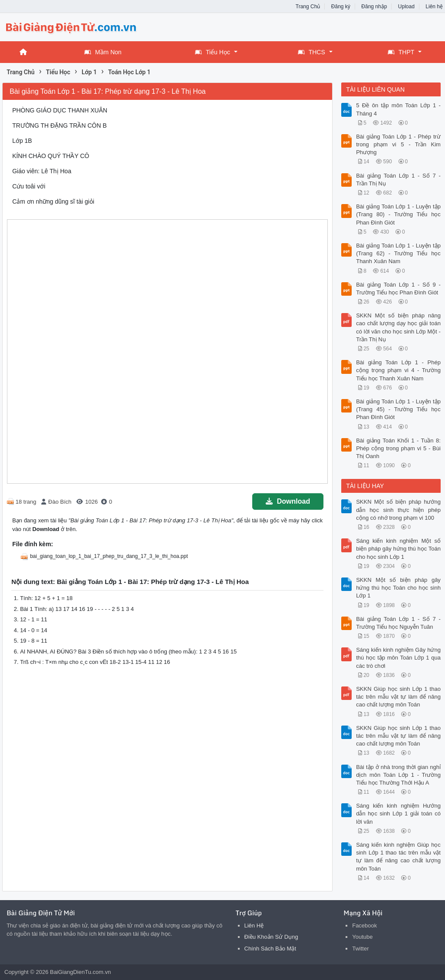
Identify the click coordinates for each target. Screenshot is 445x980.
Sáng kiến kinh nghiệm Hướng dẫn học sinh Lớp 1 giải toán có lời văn (398, 813)
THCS (311, 52)
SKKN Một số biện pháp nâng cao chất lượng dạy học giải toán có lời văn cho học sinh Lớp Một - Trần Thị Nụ (398, 327)
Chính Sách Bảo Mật (270, 949)
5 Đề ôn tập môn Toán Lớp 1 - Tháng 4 (398, 109)
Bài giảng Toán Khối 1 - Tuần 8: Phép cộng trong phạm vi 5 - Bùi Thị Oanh (398, 448)
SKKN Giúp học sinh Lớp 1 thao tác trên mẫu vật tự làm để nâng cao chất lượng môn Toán (398, 697)
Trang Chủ (308, 7)
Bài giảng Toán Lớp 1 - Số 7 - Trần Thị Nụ (398, 180)
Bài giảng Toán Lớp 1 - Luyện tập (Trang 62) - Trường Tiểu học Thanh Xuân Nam (398, 253)
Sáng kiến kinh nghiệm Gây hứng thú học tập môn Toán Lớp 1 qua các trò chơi (398, 658)
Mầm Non (103, 52)
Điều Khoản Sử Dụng (271, 937)
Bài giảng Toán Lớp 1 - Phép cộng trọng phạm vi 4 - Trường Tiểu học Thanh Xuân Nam (398, 370)
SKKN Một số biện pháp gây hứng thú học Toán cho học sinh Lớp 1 (398, 588)
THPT (401, 52)
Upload (406, 7)
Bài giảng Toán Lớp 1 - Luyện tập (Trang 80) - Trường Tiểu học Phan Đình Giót (398, 214)
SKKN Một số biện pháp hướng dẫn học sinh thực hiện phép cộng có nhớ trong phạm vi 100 (398, 510)
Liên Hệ (254, 926)
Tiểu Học (213, 52)
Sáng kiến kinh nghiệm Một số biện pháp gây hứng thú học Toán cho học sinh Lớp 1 (398, 549)
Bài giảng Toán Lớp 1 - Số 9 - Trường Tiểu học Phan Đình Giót (398, 289)
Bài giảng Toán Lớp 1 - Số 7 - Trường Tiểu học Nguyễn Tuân (398, 623)
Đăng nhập (374, 7)
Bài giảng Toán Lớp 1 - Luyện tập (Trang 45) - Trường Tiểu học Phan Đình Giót (398, 409)
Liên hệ (434, 7)
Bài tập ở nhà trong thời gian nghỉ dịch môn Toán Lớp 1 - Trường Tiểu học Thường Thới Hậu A (398, 775)
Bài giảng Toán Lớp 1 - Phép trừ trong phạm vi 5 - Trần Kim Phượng (398, 144)
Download (288, 501)
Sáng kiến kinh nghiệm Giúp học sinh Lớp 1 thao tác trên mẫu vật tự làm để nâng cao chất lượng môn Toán (398, 857)
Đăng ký (341, 7)
